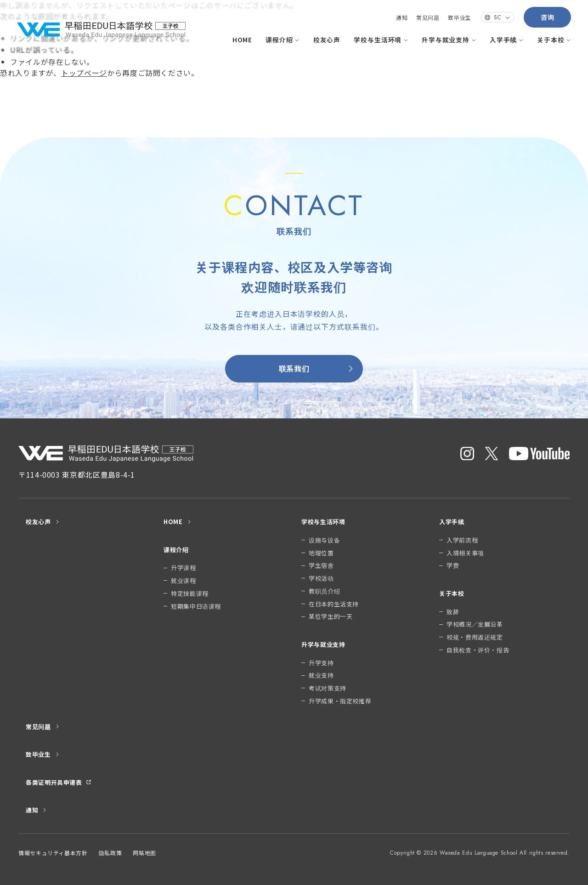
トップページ (84, 73)
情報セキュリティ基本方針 (53, 853)
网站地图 (144, 853)
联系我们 (317, 368)
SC (498, 17)
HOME (242, 40)
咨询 (547, 17)
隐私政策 (110, 853)
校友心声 (327, 40)
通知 (402, 17)
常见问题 (428, 17)
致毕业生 (460, 17)
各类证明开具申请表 (59, 782)
